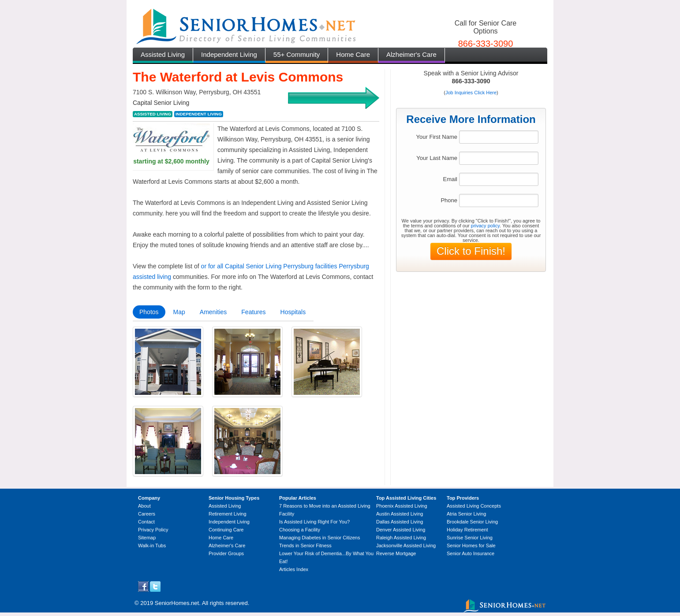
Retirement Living (228, 514)
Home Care (353, 54)
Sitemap (147, 538)
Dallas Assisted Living (400, 522)
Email (450, 179)
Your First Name (437, 137)
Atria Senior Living (466, 514)
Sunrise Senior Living (470, 538)
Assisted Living (163, 54)
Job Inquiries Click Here (471, 93)
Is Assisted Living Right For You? (314, 522)
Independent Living (229, 54)
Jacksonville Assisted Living (406, 545)
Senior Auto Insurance (471, 553)
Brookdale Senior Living (472, 522)
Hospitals (293, 312)
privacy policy (485, 226)
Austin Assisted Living (400, 514)
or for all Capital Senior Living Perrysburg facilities (269, 266)
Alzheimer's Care (411, 54)
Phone (449, 200)
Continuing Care (226, 530)
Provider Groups (226, 553)
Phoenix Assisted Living (402, 506)
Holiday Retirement (467, 530)
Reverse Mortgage (396, 553)
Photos (149, 312)
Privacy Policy (153, 530)
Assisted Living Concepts (474, 506)
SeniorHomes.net (177, 603)
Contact (146, 522)
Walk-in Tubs (152, 545)
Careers (147, 514)
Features (253, 312)
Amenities (213, 312)
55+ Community (297, 54)
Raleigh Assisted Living (401, 538)
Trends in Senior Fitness (305, 545)
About (144, 506)
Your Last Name (437, 158)
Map (179, 312)
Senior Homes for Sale (471, 545)
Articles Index (294, 569)
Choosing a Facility (300, 530)
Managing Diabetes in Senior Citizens (319, 538)
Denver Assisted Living (401, 530)
